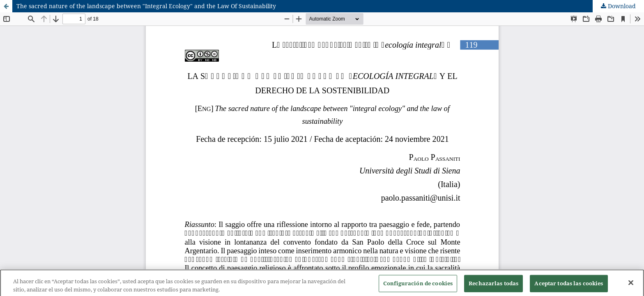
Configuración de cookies (418, 287)
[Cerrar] (631, 286)
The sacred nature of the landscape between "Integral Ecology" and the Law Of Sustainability (146, 6)
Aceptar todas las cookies (569, 287)
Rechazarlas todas (493, 287)
